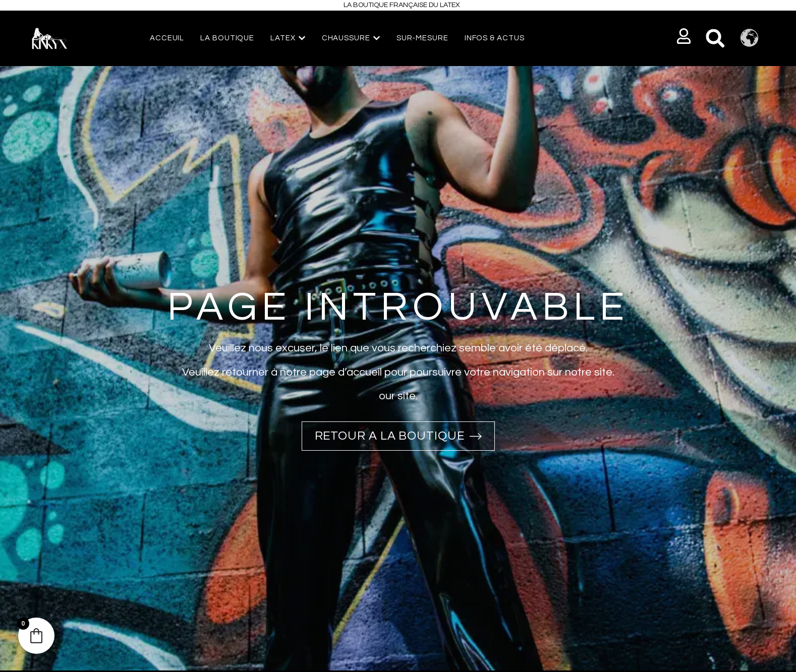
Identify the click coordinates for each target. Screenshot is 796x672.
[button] (684, 36)
